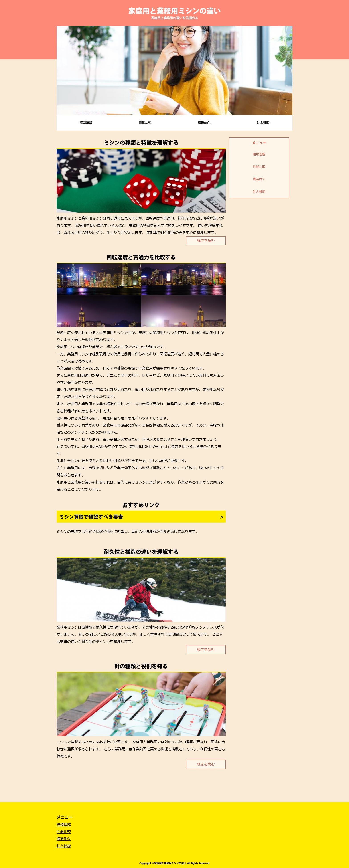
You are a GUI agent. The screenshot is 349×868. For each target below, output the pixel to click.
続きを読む (206, 241)
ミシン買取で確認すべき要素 (91, 517)
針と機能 (263, 123)
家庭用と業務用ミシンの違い (174, 11)
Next (287, 71)
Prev (62, 71)
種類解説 (86, 123)
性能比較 (145, 123)
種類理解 (259, 154)
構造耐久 (204, 123)
